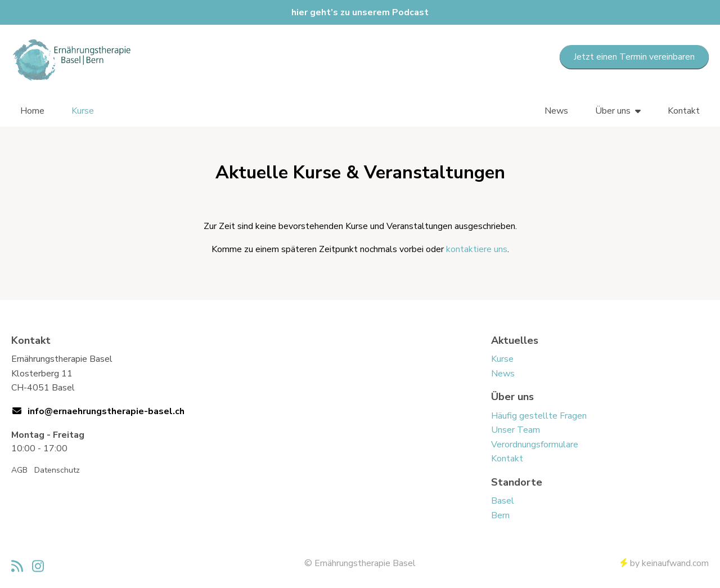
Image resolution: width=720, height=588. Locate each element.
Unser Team (516, 430)
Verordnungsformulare (535, 445)
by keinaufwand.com (665, 563)
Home (32, 111)
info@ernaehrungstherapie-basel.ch (106, 411)
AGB (19, 470)
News (556, 111)
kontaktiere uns (477, 249)
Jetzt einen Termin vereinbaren (634, 57)
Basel (503, 501)
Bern (500, 515)
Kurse (83, 111)
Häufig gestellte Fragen (539, 416)
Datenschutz (57, 470)
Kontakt (684, 111)
